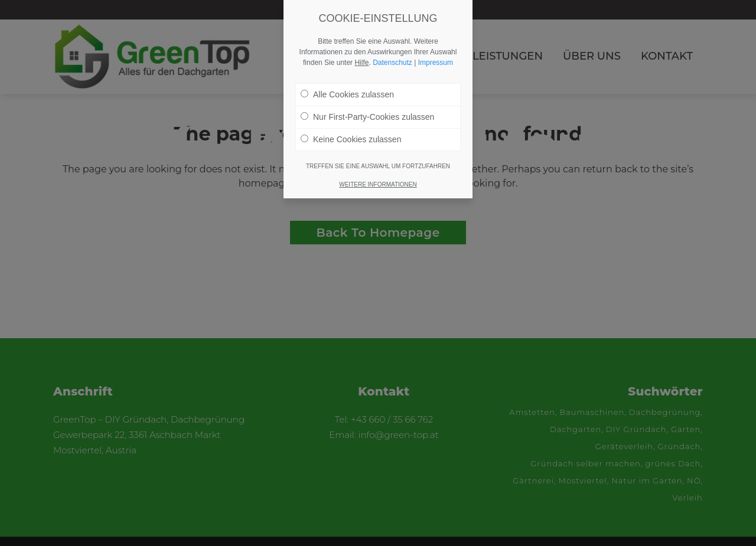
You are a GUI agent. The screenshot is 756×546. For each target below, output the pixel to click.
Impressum (436, 63)
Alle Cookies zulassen (347, 94)
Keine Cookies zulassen (351, 139)
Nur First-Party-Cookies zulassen (367, 117)
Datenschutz (392, 63)
